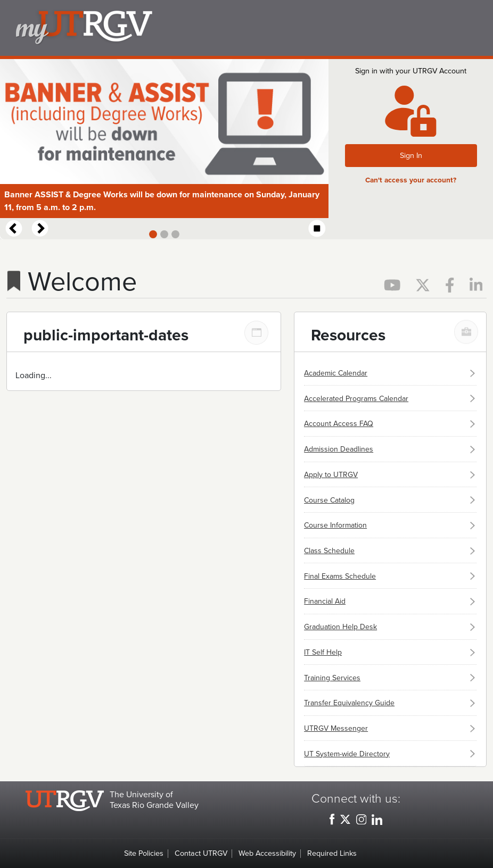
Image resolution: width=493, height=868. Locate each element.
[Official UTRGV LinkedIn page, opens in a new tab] (476, 284)
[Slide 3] (175, 234)
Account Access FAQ (339, 424)
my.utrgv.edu (251, 28)
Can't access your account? (411, 180)
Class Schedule (329, 551)
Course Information (335, 525)
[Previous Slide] (13, 229)
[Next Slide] (39, 229)
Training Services (332, 678)
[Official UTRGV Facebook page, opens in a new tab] (451, 284)
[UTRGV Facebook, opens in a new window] (332, 819)
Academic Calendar (336, 373)
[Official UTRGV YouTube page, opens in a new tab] (393, 284)
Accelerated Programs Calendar (356, 399)
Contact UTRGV (201, 853)
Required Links (332, 853)
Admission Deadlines (339, 449)
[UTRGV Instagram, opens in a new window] (361, 819)
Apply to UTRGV (331, 475)
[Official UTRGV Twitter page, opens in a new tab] (424, 284)
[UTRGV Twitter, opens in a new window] (345, 819)
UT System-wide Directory (347, 754)
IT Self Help (323, 652)
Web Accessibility (267, 853)
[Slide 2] (164, 234)
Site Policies (144, 853)
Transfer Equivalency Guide (349, 703)
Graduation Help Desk (340, 627)
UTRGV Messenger (336, 728)
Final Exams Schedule (340, 576)
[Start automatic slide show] (317, 229)
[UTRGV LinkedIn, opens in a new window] (377, 819)
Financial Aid (325, 601)
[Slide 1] (153, 234)
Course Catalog (329, 500)
